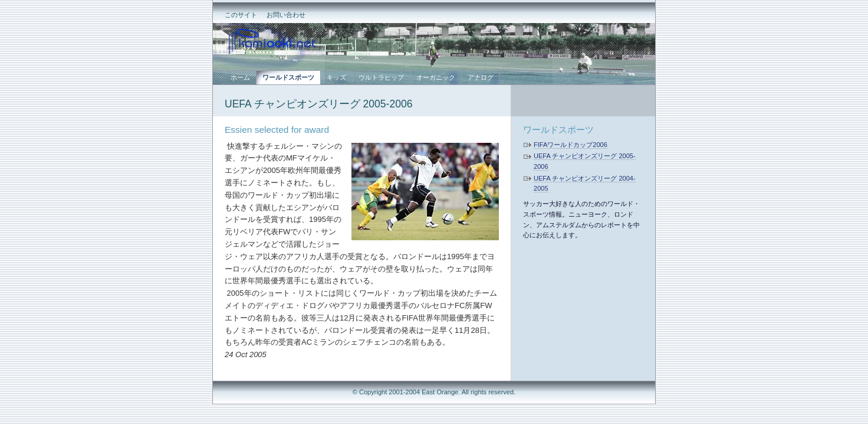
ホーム (240, 77)
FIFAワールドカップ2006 (571, 145)
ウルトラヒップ (381, 77)
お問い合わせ (286, 15)
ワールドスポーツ (558, 130)
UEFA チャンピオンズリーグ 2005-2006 (318, 104)
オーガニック (436, 77)
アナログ (481, 77)
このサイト (241, 15)
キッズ (336, 77)
